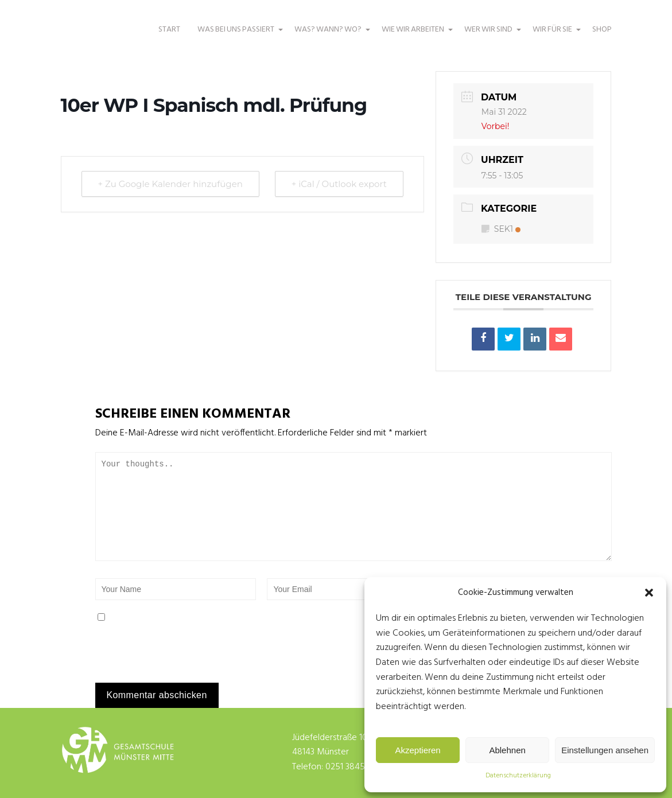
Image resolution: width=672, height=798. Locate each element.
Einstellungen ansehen (605, 750)
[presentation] (174, 658)
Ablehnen (507, 750)
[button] (649, 593)
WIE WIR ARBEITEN (414, 35)
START (169, 30)
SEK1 (501, 229)
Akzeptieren (417, 750)
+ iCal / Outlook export (339, 184)
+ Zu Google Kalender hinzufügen (170, 184)
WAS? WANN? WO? (329, 35)
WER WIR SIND (490, 35)
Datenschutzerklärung (518, 776)
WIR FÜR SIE (554, 35)
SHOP (602, 30)
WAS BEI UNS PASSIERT (237, 35)
